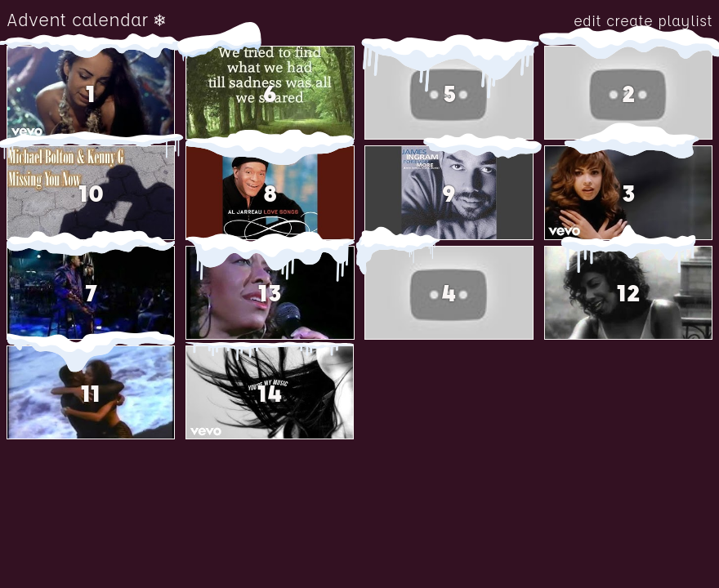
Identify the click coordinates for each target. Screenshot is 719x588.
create (632, 21)
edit (590, 21)
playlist (685, 21)
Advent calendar (77, 20)
